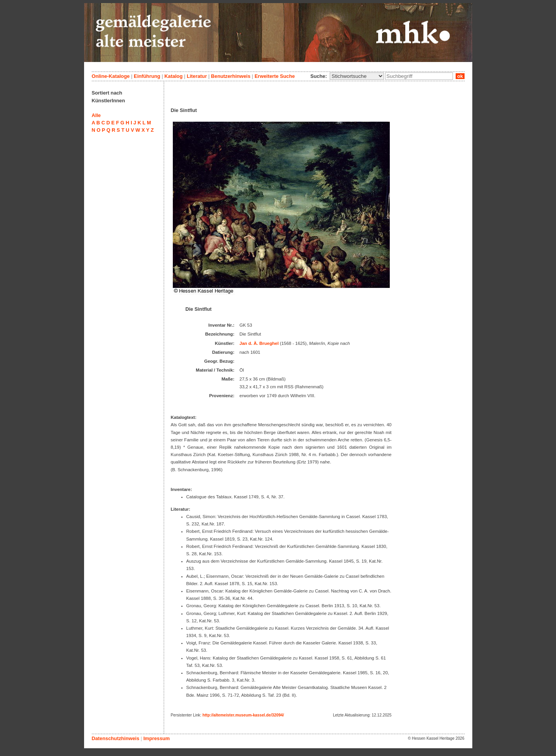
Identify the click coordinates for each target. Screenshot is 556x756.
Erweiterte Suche (275, 76)
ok (460, 76)
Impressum (157, 738)
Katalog (173, 76)
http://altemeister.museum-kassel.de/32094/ (243, 715)
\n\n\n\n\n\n (357, 76)
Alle (96, 115)
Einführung (147, 76)
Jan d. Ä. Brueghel (259, 343)
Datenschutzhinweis (116, 738)
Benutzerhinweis (231, 76)
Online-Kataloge (111, 76)
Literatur (197, 76)
